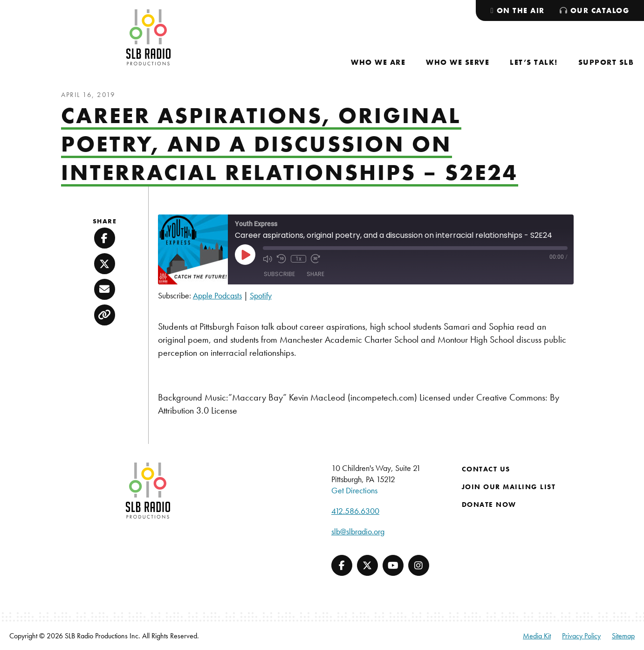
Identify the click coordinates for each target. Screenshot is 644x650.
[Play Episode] (245, 255)
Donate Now (489, 505)
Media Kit (537, 636)
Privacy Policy (581, 636)
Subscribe (279, 274)
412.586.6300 (355, 511)
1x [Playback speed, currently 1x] (298, 259)
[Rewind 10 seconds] (281, 259)
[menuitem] (378, 62)
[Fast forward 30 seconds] (315, 259)
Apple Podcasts (217, 295)
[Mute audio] (267, 259)
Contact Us (486, 469)
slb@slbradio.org (358, 531)
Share (315, 274)
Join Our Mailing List (509, 487)
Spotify (261, 295)
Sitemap (623, 636)
